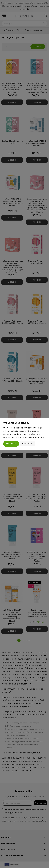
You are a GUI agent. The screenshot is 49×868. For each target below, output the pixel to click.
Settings (27, 444)
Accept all (11, 444)
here (42, 437)
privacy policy (10, 437)
